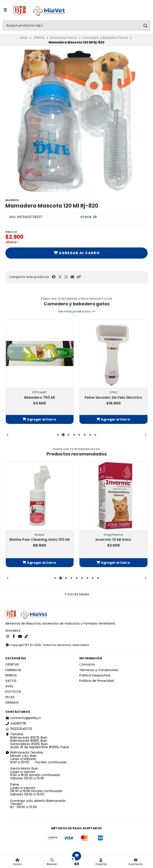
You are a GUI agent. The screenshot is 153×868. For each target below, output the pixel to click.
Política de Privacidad (97, 681)
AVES (9, 686)
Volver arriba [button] (76, 594)
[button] (79, 277)
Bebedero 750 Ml (40, 398)
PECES (10, 697)
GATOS (11, 681)
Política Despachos (95, 675)
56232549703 (19, 729)
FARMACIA (13, 670)
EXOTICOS (13, 692)
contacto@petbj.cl (23, 718)
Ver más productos (76, 311)
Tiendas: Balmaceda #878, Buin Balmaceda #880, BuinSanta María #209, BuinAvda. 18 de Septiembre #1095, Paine (37, 741)
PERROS (39, 38)
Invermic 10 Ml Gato (113, 540)
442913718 (16, 723)
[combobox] (76, 26)
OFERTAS (12, 664)
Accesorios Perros (64, 38)
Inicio (24, 38)
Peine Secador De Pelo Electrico (113, 398)
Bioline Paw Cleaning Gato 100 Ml (40, 540)
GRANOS (12, 703)
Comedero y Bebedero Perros (105, 38)
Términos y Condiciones (99, 670)
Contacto (87, 664)
